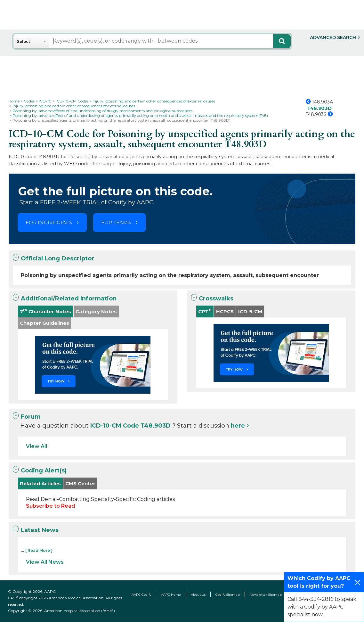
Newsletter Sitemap (266, 595)
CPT (205, 311)
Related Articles (40, 483)
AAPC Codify (141, 595)
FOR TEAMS (116, 222)
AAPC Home (171, 595)
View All (36, 446)
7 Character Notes (45, 311)
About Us (198, 595)
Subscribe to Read (50, 506)
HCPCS (225, 311)
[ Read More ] (39, 550)
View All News (45, 562)
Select (24, 41)
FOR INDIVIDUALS (49, 222)
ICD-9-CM (250, 311)
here (238, 426)
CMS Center (80, 483)
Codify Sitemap (228, 595)
